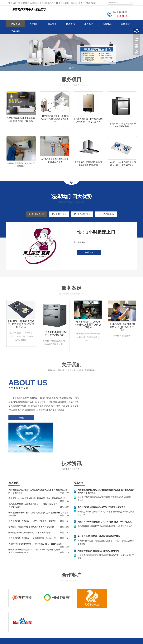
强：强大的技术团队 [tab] (111, 221)
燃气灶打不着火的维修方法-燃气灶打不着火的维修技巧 (32, 517)
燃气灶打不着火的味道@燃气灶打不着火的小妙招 (30, 512)
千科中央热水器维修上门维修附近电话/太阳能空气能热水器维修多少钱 (55, 119)
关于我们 (34, 24)
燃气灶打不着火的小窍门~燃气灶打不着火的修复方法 (31, 506)
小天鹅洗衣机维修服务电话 (79, 641)
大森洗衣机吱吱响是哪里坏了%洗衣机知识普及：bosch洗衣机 (35, 523)
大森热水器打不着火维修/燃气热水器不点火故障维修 (88, 332)
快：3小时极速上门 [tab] (32, 221)
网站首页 (16, 24)
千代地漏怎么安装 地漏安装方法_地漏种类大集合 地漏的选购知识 (37, 478)
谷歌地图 (18, 622)
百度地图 (10, 622)
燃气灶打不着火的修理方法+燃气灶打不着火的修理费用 (32, 500)
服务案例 (89, 24)
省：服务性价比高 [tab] (57, 221)
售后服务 (80, 610)
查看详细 (89, 260)
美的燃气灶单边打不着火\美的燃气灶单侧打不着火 (99, 515)
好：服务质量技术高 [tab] (84, 221)
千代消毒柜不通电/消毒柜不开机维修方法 (55, 341)
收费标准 (107, 24)
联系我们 (16, 31)
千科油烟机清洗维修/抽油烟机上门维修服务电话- (122, 334)
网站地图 (27, 622)
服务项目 (52, 24)
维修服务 (80, 605)
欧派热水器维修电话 (100, 641)
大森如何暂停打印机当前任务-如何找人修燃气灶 (98, 530)
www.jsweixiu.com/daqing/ (56, 641)
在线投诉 (125, 24)
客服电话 (93, 610)
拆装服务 (107, 605)
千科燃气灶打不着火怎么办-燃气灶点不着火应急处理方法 (21, 331)
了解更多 (20, 429)
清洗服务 (93, 605)
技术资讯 (70, 24)
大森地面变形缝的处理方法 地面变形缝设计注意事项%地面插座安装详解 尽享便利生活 (106, 470)
